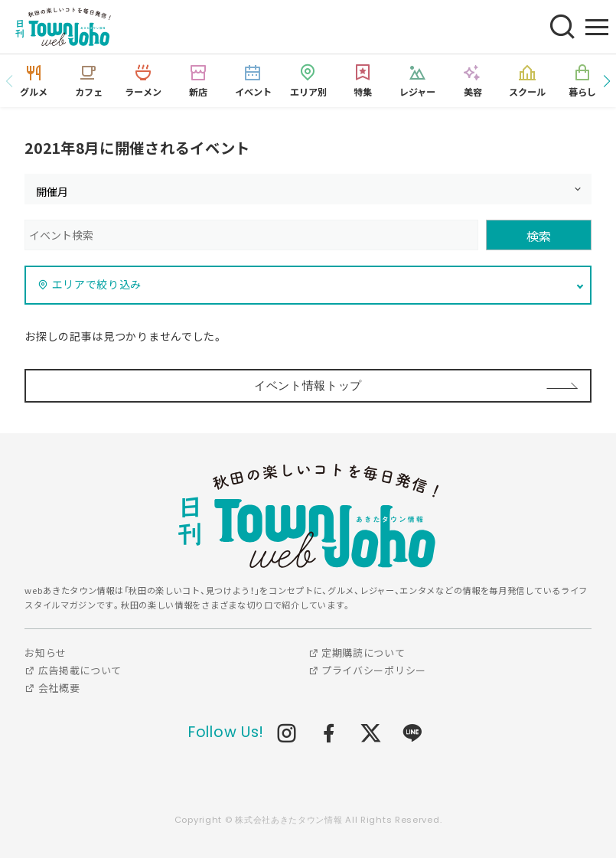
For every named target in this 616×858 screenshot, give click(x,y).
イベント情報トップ (308, 385)
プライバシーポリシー (367, 670)
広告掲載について (73, 670)
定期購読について (357, 652)
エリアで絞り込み (90, 284)
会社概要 (52, 688)
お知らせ (46, 652)
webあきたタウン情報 (308, 516)
